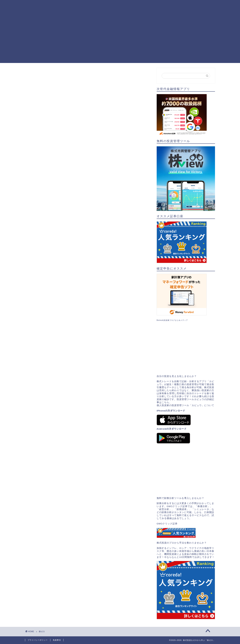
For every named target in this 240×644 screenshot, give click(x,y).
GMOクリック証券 (167, 524)
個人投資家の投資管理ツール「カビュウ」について (185, 405)
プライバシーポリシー (38, 640)
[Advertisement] (120, 40)
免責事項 (57, 640)
